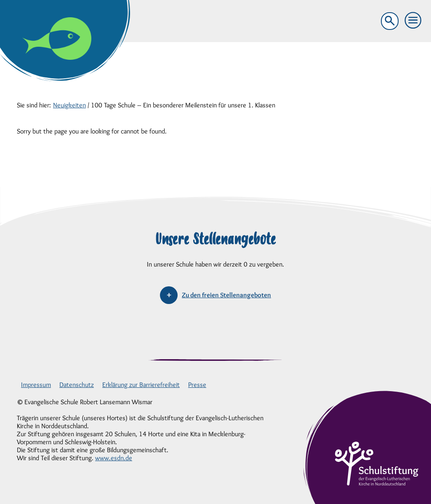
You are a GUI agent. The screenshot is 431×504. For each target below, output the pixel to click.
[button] (413, 21)
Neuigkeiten (69, 105)
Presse (197, 385)
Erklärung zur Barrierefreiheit (141, 385)
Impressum (36, 385)
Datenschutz (77, 385)
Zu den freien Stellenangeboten (226, 295)
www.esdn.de (114, 458)
